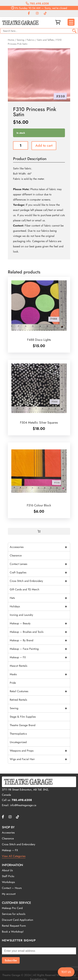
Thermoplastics (18, 734)
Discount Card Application (17, 920)
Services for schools (14, 914)
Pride (13, 683)
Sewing (20, 40)
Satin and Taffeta (45, 40)
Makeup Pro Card (12, 908)
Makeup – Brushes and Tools (40, 632)
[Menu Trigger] (71, 22)
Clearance (16, 555)
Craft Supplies (40, 573)
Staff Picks (8, 876)
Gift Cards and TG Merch (24, 589)
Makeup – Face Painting (40, 649)
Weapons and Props (40, 751)
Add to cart (44, 146)
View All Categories (14, 856)
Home (11, 40)
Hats (40, 598)
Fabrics (31, 40)
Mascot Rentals (18, 666)
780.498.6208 (37, 4)
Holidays (40, 606)
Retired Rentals (18, 700)
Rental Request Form (14, 926)
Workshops (8, 882)
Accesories (8, 833)
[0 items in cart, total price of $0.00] (39, 531)
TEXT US (66, 972)
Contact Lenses (40, 564)
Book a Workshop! (13, 932)
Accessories (40, 547)
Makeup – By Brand (40, 640)
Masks (40, 674)
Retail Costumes (40, 691)
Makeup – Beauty (40, 623)
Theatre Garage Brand (23, 725)
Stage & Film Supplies (23, 717)
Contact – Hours (12, 888)
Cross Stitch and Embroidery (40, 581)
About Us (7, 870)
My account (9, 894)
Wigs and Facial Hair (40, 759)
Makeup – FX (40, 657)
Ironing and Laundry (21, 615)
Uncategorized (18, 742)
